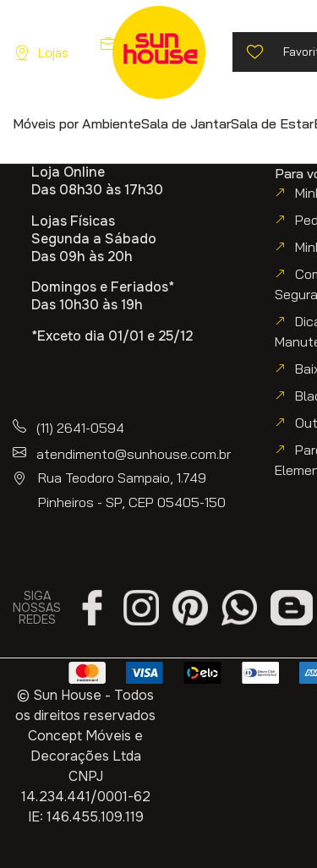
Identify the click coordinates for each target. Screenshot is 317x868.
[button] (77, 123)
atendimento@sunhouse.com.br (134, 454)
